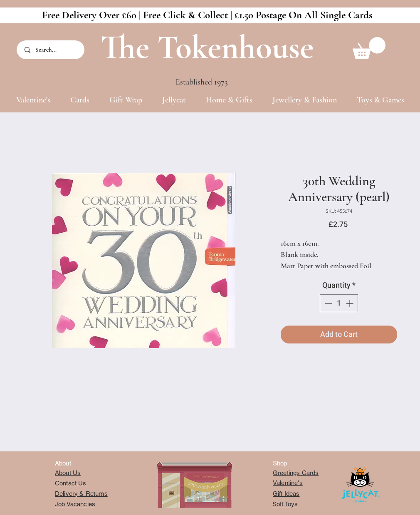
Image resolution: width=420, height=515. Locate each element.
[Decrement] (327, 303)
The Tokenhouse (207, 47)
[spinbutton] (339, 303)
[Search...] (51, 50)
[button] (369, 48)
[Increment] (350, 303)
